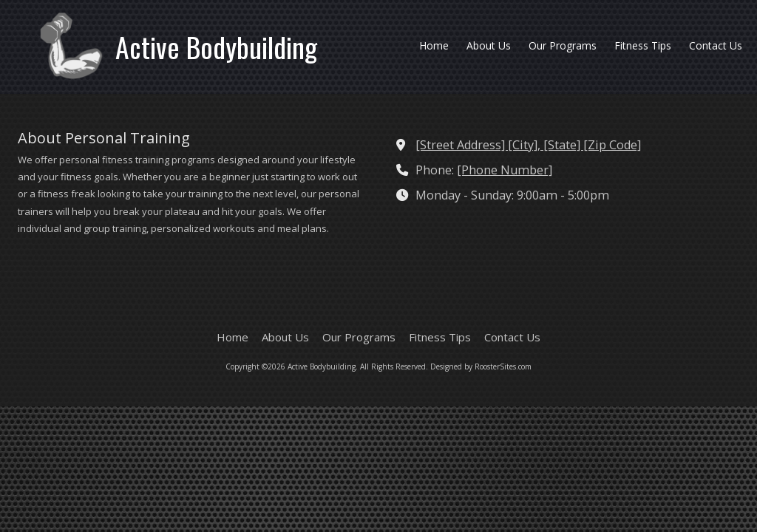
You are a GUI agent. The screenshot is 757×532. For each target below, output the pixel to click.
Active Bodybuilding (216, 47)
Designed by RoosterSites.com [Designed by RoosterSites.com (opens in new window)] (481, 366)
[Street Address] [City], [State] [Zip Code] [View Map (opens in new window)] (528, 145)
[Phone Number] (505, 170)
